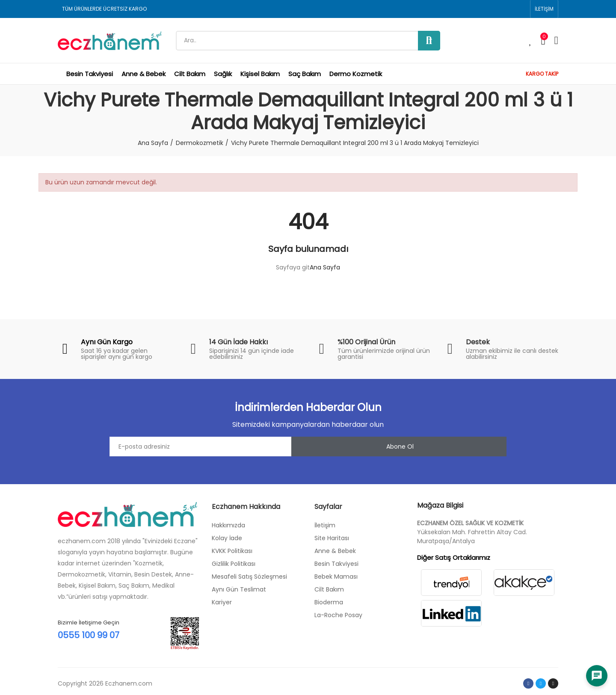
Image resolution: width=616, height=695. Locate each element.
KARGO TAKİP (542, 74)
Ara (429, 41)
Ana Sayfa (325, 267)
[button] (544, 9)
